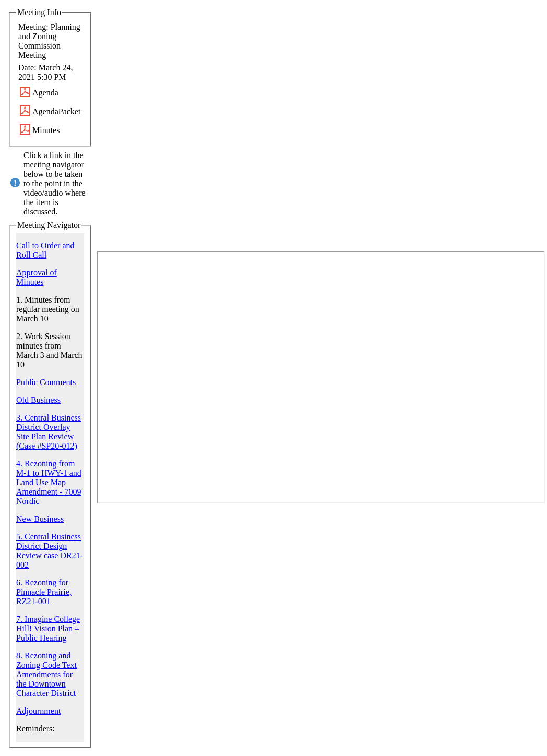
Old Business (38, 400)
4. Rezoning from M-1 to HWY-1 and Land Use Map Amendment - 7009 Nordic (49, 482)
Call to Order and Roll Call (45, 250)
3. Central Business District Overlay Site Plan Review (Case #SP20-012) (49, 432)
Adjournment (38, 711)
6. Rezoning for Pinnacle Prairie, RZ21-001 (44, 592)
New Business (40, 519)
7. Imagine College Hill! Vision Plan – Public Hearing (48, 628)
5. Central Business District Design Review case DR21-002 (50, 551)
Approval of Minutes (37, 277)
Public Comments (46, 382)
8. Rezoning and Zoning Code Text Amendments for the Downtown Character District (46, 674)
